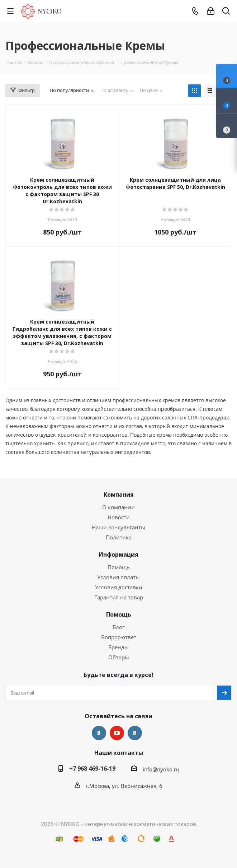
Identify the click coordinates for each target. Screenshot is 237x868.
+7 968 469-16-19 (92, 769)
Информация (118, 554)
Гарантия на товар (119, 597)
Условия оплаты (118, 577)
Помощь (119, 567)
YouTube (117, 733)
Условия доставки (119, 587)
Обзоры (119, 657)
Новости (119, 517)
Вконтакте (99, 733)
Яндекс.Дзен (135, 733)
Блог (118, 627)
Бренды (118, 647)
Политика (119, 537)
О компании (118, 507)
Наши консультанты (118, 527)
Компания (119, 495)
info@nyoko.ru (161, 769)
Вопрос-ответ (119, 637)
